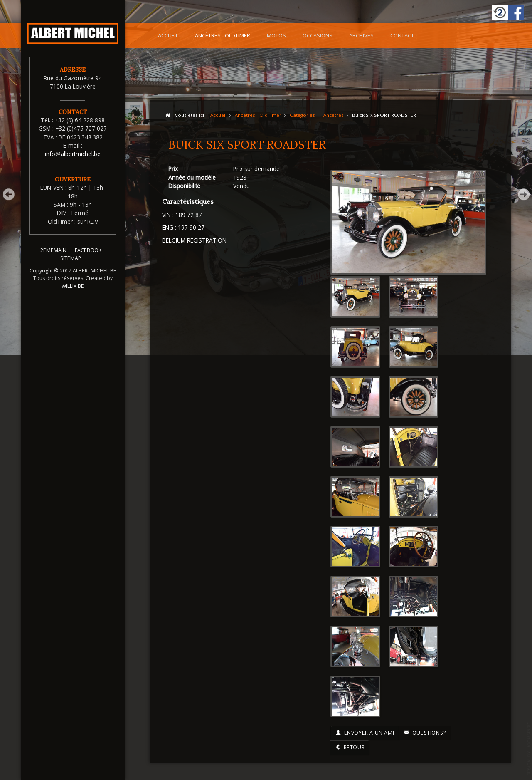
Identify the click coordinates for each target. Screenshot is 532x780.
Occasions (318, 35)
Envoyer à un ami (365, 733)
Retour (350, 747)
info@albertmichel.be (73, 154)
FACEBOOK (88, 255)
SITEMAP (71, 263)
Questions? (425, 733)
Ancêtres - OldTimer (223, 35)
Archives (361, 35)
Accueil (168, 35)
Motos (276, 35)
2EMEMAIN (53, 255)
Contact (402, 35)
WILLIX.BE (73, 291)
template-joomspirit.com (529, 749)
